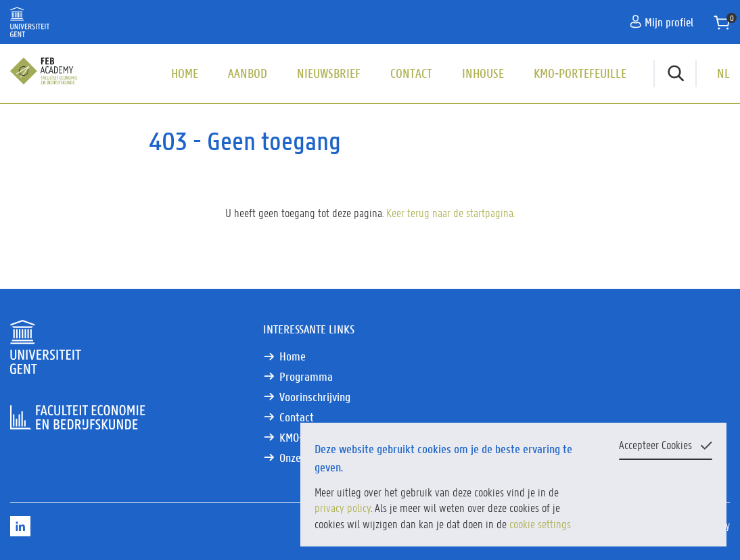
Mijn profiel (662, 22)
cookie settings (540, 523)
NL (723, 73)
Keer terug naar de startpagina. (450, 212)
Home (185, 73)
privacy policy (343, 507)
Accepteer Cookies (655, 444)
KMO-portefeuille (580, 73)
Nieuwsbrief (329, 73)
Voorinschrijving (315, 397)
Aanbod (248, 73)
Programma (306, 376)
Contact (411, 73)
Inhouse (483, 73)
